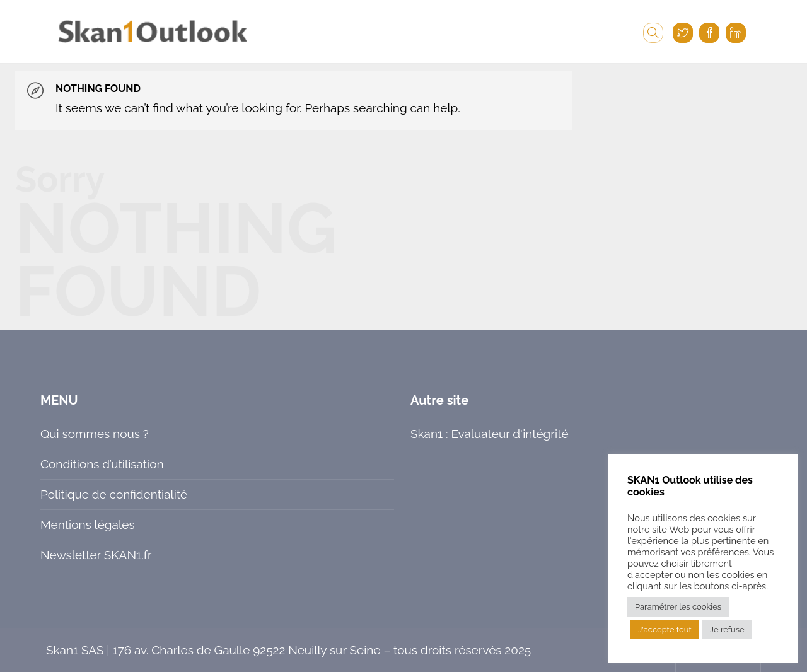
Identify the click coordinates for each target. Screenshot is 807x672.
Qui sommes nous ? (95, 434)
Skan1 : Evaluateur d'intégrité (490, 434)
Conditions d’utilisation (102, 464)
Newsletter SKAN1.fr (96, 555)
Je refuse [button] (727, 629)
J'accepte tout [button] (665, 629)
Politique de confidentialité (114, 494)
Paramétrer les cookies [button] (678, 607)
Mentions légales (87, 524)
